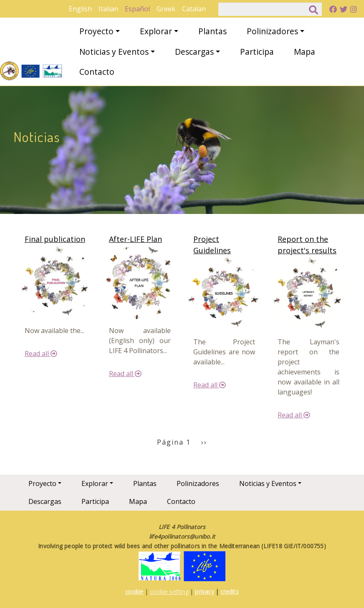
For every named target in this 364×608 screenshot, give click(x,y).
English (80, 9)
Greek (166, 9)
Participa (257, 52)
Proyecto (96, 31)
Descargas (194, 52)
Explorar (156, 31)
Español (137, 9)
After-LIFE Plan (135, 239)
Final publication (55, 239)
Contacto (97, 72)
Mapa (305, 52)
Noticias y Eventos (114, 52)
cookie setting (169, 591)
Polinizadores (272, 31)
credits (229, 591)
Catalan (194, 9)
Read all (41, 354)
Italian (108, 9)
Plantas (212, 31)
